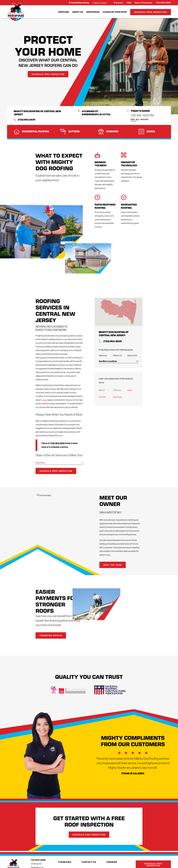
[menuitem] (64, 12)
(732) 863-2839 (26, 120)
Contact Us (89, 862)
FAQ (129, 3)
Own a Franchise (144, 3)
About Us (78, 12)
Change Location (100, 3)
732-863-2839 (163, 3)
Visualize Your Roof (115, 12)
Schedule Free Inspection (151, 12)
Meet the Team (117, 565)
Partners (119, 3)
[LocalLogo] (16, 12)
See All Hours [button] (140, 119)
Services (64, 12)
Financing (65, 862)
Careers (112, 862)
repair (44, 400)
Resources (93, 12)
